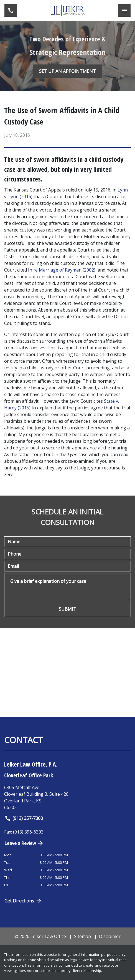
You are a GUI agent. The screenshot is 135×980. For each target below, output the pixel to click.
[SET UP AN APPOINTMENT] (67, 71)
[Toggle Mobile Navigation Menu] (124, 10)
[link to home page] (67, 10)
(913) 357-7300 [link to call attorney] (24, 818)
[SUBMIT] (67, 609)
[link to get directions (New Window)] (67, 797)
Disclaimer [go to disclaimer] (110, 936)
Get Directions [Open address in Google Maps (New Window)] (23, 901)
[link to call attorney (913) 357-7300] (11, 10)
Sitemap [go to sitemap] (82, 936)
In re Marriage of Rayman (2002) (62, 270)
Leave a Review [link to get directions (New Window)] (24, 843)
